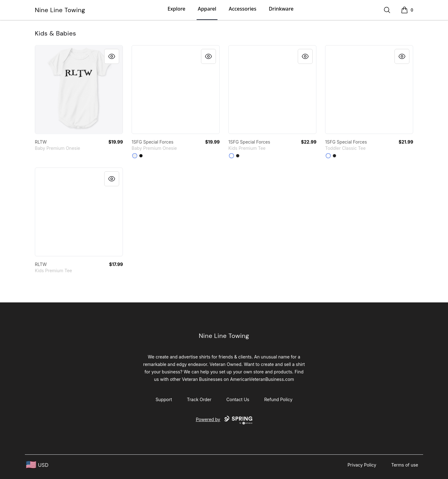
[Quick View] (112, 56)
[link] (79, 90)
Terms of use (405, 465)
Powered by (224, 420)
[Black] (141, 156)
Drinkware (281, 9)
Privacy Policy (362, 465)
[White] (135, 156)
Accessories (243, 9)
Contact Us (238, 399)
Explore (176, 9)
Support (164, 399)
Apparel (207, 9)
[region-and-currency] (37, 465)
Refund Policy (278, 399)
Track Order (199, 399)
